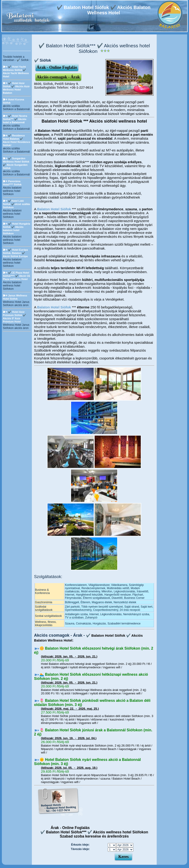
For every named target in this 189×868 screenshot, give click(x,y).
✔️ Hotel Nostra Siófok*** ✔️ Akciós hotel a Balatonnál (15, 119)
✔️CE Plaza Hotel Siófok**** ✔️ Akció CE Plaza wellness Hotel (16, 276)
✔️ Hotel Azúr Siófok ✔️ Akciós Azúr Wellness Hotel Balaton (16, 88)
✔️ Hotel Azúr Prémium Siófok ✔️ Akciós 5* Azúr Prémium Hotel (14, 317)
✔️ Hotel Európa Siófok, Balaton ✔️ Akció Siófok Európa (15, 253)
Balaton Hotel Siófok (54, 209)
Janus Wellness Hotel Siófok (15, 297)
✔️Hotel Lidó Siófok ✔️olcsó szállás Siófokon (16, 204)
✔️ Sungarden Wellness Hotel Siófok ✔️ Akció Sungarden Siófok (16, 163)
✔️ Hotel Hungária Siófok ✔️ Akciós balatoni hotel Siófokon (16, 229)
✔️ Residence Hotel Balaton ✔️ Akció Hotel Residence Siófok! (16, 140)
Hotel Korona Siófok (13, 101)
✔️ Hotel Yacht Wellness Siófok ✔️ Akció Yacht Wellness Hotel (16, 72)
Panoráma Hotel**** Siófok (12, 183)
